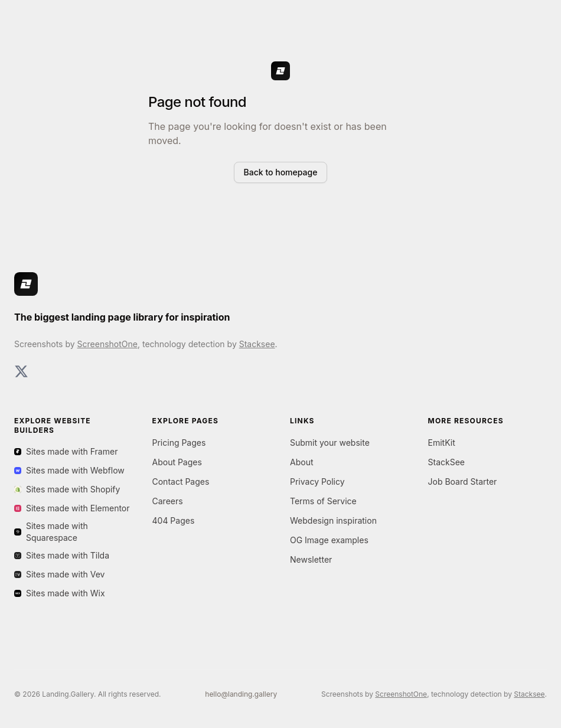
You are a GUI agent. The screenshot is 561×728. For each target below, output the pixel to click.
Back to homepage (281, 172)
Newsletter (311, 559)
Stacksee (257, 344)
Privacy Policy (317, 481)
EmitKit (442, 443)
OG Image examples (329, 540)
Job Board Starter (463, 481)
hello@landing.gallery (241, 694)
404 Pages (174, 520)
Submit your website (330, 443)
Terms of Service (323, 501)
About (301, 462)
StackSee (446, 462)
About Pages (177, 462)
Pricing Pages (179, 443)
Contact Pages (181, 481)
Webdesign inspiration (333, 520)
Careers (168, 501)
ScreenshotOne (107, 344)
